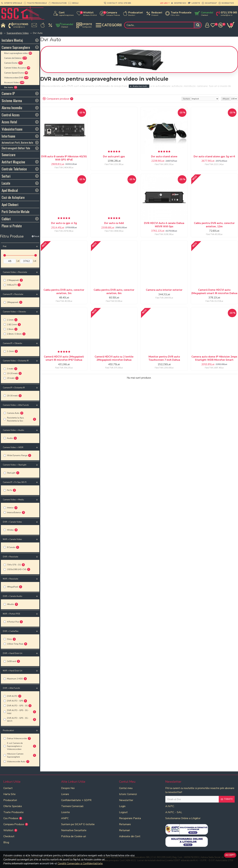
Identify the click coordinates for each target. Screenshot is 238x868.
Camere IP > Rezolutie (13, 294)
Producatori (8, 730)
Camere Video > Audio (13, 430)
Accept (230, 855)
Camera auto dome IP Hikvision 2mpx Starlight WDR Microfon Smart (214, 358)
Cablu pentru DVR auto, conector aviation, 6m (114, 292)
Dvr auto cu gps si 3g (64, 223)
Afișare (226, 99)
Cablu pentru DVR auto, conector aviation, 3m (64, 292)
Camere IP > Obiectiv (12, 343)
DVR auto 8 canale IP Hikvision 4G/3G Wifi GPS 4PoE (64, 158)
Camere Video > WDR (13, 447)
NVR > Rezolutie (10, 579)
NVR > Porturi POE (11, 614)
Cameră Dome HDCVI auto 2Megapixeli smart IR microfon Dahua (214, 292)
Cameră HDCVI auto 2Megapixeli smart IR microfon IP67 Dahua (64, 358)
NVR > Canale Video (12, 539)
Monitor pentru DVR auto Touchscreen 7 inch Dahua (164, 358)
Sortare (186, 99)
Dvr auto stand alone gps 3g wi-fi (214, 157)
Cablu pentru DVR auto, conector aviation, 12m (214, 225)
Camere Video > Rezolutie (15, 272)
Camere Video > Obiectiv (14, 312)
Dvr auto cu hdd (114, 223)
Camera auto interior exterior (164, 290)
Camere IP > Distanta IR (14, 388)
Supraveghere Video (18, 33)
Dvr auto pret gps (114, 157)
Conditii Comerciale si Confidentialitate (80, 863)
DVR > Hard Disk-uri (13, 653)
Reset (37, 236)
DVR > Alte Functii (11, 688)
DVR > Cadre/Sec (11, 631)
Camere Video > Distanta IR (16, 361)
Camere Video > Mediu (13, 500)
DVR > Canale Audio (13, 596)
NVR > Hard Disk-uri (13, 671)
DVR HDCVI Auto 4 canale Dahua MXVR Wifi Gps (164, 225)
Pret (5, 246)
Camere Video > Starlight (15, 465)
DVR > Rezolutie (10, 557)
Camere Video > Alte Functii (16, 405)
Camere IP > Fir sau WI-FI (15, 482)
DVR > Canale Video (12, 522)
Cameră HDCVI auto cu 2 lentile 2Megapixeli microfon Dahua (114, 358)
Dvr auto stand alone (164, 157)
